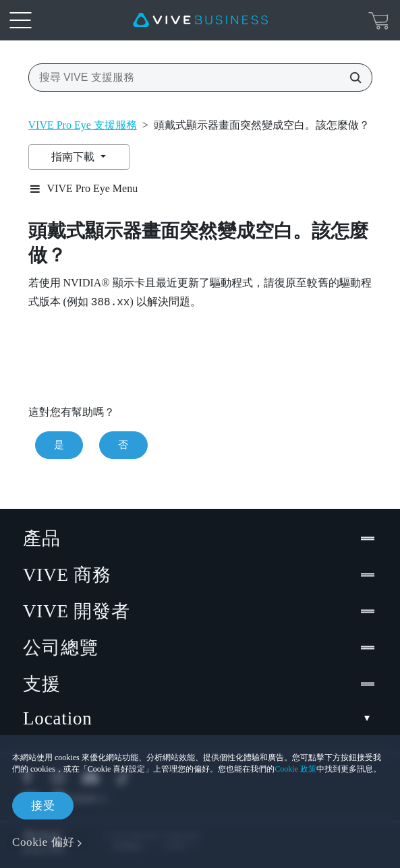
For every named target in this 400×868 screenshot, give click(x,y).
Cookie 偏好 (44, 842)
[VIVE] (200, 20)
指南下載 (74, 157)
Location (200, 719)
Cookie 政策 (295, 769)
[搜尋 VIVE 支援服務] (351, 77)
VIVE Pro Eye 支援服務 (83, 125)
